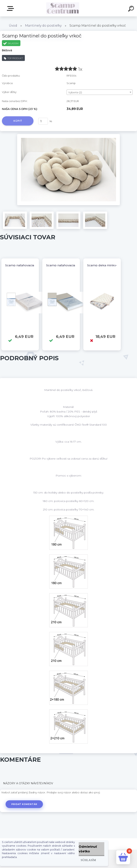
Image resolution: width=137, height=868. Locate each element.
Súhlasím (88, 860)
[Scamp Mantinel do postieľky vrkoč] (68, 135)
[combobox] (100, 92)
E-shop (11, 8)
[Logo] (63, 8)
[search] (132, 9)
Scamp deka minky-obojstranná (111, 265)
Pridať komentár (24, 804)
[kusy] (43, 121)
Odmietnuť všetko (88, 849)
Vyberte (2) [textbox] (75, 92)
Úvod (13, 26)
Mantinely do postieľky (43, 26)
